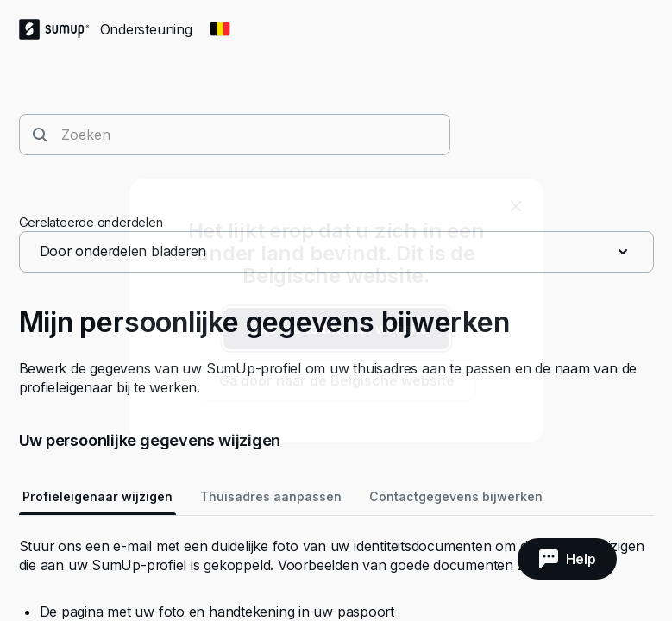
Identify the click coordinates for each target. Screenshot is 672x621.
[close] (516, 206)
